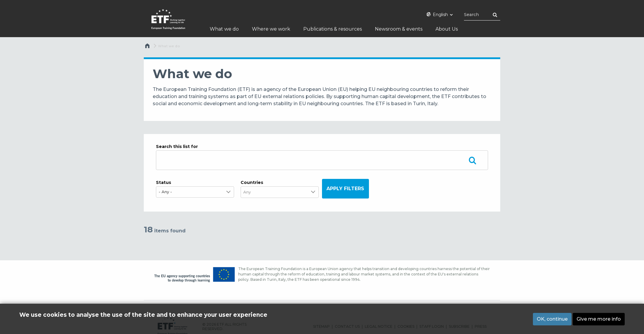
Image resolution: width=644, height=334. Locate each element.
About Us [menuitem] (447, 29)
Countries (252, 182)
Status (164, 182)
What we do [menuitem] (224, 29)
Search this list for (177, 146)
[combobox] (251, 192)
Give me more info (599, 319)
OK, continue (552, 319)
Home (148, 47)
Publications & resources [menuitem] (333, 29)
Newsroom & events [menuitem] (399, 29)
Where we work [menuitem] (271, 29)
